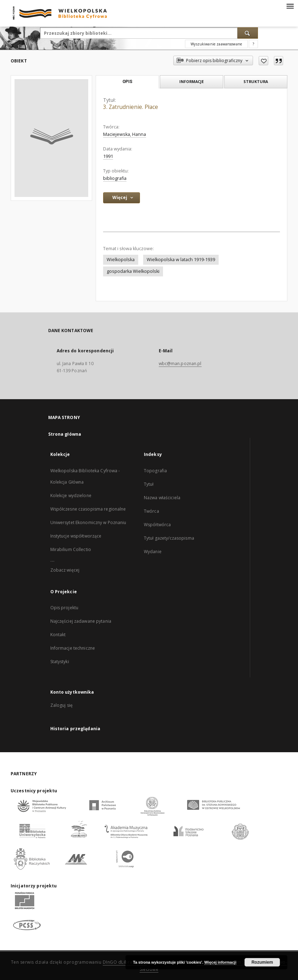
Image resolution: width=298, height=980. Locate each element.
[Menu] (290, 6)
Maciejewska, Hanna (125, 134)
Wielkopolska (121, 260)
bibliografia (115, 178)
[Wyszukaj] (248, 33)
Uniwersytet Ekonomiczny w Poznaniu (88, 522)
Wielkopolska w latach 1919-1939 (181, 260)
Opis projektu (64, 608)
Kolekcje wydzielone (71, 495)
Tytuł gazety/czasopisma (169, 538)
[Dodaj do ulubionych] (263, 61)
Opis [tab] (127, 82)
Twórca (151, 511)
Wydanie (153, 552)
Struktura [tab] (256, 81)
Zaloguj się (62, 705)
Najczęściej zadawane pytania (81, 621)
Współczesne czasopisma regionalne (88, 509)
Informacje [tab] (192, 81)
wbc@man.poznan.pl (180, 364)
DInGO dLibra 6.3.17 (125, 962)
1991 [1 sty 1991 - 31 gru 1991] (108, 156)
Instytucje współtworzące (76, 536)
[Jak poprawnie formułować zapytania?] (253, 44)
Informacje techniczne (73, 648)
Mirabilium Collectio (71, 549)
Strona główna (65, 434)
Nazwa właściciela (162, 498)
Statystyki (60, 662)
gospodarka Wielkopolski (133, 271)
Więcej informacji (220, 962)
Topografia (155, 471)
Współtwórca (157, 525)
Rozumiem (262, 962)
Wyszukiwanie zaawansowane (216, 44)
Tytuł (149, 484)
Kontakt (58, 635)
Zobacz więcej (65, 570)
